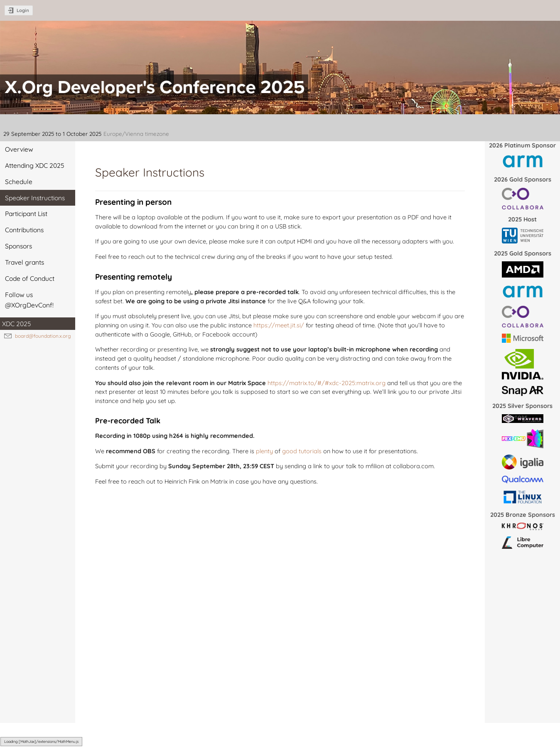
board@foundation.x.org (43, 336)
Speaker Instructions (35, 198)
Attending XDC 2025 (35, 165)
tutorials (310, 451)
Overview (19, 149)
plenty (264, 451)
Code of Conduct (30, 278)
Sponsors (18, 246)
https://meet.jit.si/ (279, 325)
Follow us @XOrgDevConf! (29, 300)
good (290, 451)
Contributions (24, 230)
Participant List (26, 214)
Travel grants (25, 262)
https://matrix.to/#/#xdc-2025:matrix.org (327, 383)
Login (23, 10)
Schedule (19, 182)
